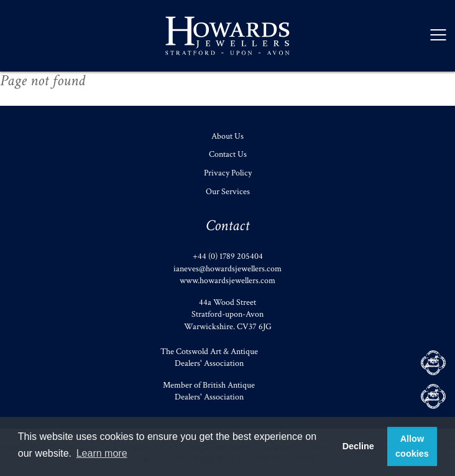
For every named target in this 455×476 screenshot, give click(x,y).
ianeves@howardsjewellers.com (227, 269)
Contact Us (228, 154)
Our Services (228, 192)
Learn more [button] (102, 453)
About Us (227, 136)
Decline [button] (358, 446)
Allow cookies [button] (412, 446)
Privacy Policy (228, 173)
